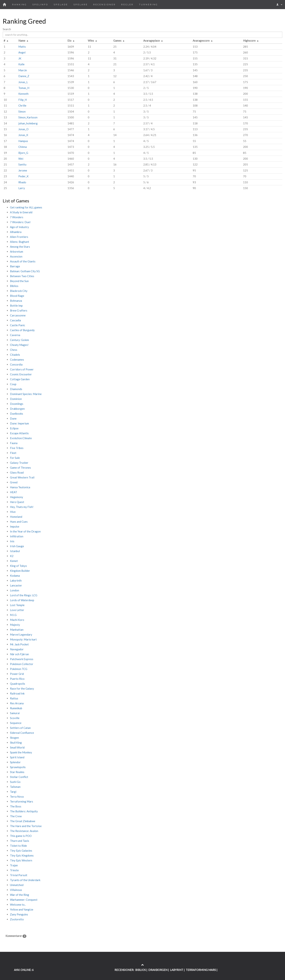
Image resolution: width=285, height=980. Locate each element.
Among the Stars (20, 247)
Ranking (20, 5)
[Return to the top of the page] (143, 965)
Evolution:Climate (21, 438)
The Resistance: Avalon (24, 831)
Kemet (14, 561)
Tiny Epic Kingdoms (22, 855)
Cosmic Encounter (21, 374)
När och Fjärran (19, 654)
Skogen (14, 738)
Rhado (22, 182)
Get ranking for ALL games (26, 207)
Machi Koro (17, 620)
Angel (22, 52)
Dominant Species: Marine (26, 394)
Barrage (15, 266)
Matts (22, 47)
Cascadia (15, 320)
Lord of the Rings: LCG (24, 595)
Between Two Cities (22, 276)
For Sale (15, 458)
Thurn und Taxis (20, 841)
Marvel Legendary (21, 634)
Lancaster (16, 585)
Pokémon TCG (19, 669)
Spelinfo (40, 5)
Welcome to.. (18, 905)
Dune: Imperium (19, 423)
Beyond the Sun (19, 281)
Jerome (23, 170)
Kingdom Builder (20, 571)
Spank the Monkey (21, 752)
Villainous (16, 890)
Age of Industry (19, 227)
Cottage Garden (20, 379)
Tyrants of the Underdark (25, 880)
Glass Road (17, 472)
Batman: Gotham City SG (25, 271)
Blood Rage (17, 296)
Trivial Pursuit (19, 875)
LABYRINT (177, 970)
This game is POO (21, 836)
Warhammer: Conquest (24, 900)
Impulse (15, 526)
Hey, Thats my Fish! (22, 507)
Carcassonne (18, 315)
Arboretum (17, 252)
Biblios (14, 286)
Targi (13, 792)
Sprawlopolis (18, 767)
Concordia (16, 364)
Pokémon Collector (22, 664)
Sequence (16, 723)
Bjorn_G (23, 153)
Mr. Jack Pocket (19, 644)
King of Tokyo (18, 566)
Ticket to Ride (18, 846)
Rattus (14, 698)
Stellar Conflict (19, 777)
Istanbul (15, 551)
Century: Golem (19, 340)
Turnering (148, 5)
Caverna (15, 335)
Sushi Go (15, 782)
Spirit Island (17, 757)
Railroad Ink (17, 693)
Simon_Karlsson (28, 117)
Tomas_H (24, 88)
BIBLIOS (141, 970)
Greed (14, 482)
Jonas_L (23, 82)
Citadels (15, 355)
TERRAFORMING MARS (201, 970)
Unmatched (17, 885)
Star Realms (17, 772)
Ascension (16, 256)
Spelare (81, 5)
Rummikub (16, 708)
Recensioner (105, 5)
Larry (22, 188)
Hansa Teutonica (20, 487)
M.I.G (13, 615)
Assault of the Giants (23, 261)
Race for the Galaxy (22, 688)
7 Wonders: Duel (20, 222)
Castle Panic (18, 325)
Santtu (22, 164)
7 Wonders (17, 217)
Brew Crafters (19, 310)
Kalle (21, 64)
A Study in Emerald (21, 212)
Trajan (14, 865)
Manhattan (17, 630)
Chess (14, 350)
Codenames (17, 360)
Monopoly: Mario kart (23, 639)
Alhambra (16, 232)
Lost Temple (17, 605)
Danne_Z (24, 76)
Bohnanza (16, 301)
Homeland (16, 517)
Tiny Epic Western (21, 860)
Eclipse (14, 428)
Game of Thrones (20, 468)
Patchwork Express (22, 659)
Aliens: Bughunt (20, 242)
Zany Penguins (19, 914)
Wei (21, 159)
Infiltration (17, 536)
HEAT (14, 492)
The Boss (16, 806)
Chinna (23, 147)
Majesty (15, 625)
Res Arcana (17, 703)
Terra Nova (17, 797)
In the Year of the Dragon (25, 531)
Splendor (15, 762)
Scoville (15, 718)
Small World (17, 747)
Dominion (16, 399)
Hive (13, 512)
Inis (12, 541)
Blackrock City (19, 291)
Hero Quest (17, 502)
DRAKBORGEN (158, 970)
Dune (13, 418)
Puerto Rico (17, 679)
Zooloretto (17, 919)
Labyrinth (16, 580)
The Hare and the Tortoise (26, 826)
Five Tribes (17, 448)
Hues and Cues (19, 522)
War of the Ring (20, 895)
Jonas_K (23, 135)
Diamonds (16, 389)
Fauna (14, 443)
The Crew (16, 816)
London (15, 590)
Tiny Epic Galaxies (21, 851)
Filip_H (23, 100)
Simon (22, 111)
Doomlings (17, 404)
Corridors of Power (22, 369)
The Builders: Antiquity (24, 811)
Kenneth (23, 94)
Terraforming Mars (22, 801)
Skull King (16, 743)
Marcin (23, 70)
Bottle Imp (16, 306)
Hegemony (17, 497)
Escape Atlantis (19, 433)
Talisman (15, 787)
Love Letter (17, 610)
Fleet (13, 453)
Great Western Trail (22, 477)
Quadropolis (18, 684)
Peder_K (23, 176)
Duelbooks (17, 414)
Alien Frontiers (19, 237)
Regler (127, 5)
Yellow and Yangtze (22, 909)
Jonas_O (23, 129)
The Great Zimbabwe (23, 821)
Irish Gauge (17, 546)
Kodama (15, 576)
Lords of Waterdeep (22, 600)
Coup (13, 384)
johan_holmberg (28, 123)
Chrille (22, 105)
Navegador (17, 649)
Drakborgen (17, 409)
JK (20, 58)
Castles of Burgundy (22, 330)
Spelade (61, 5)
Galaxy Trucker (19, 463)
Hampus (23, 141)
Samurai (15, 713)
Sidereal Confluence (22, 733)
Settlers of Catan (20, 728)
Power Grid (17, 674)
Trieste (14, 870)
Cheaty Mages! (19, 345)
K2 (12, 556)
